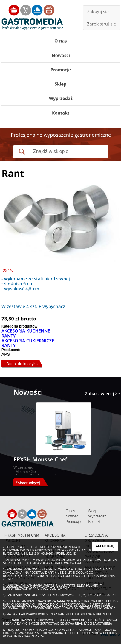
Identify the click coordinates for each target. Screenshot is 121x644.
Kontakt (94, 522)
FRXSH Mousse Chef (22, 535)
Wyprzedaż (97, 516)
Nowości (72, 516)
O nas (70, 511)
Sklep (93, 511)
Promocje (73, 522)
